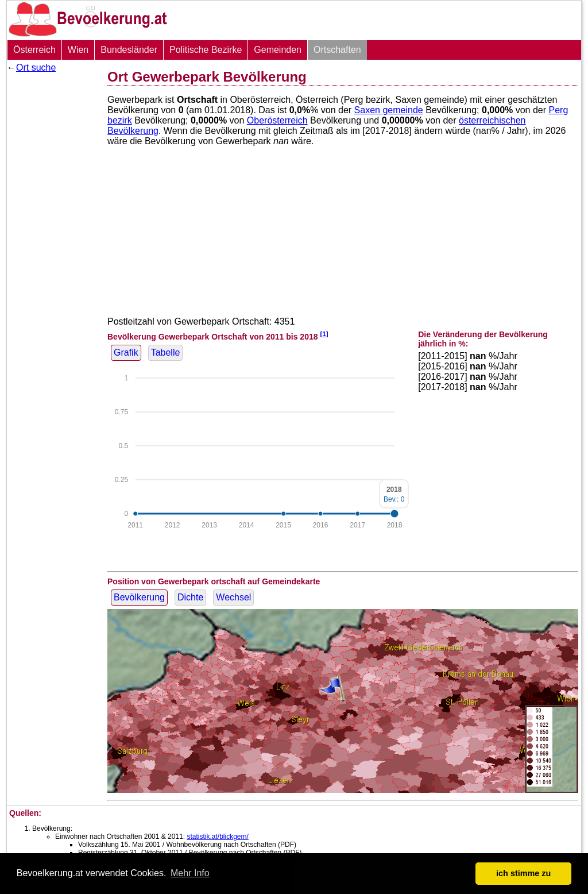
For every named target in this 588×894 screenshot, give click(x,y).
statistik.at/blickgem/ (217, 837)
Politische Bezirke (206, 50)
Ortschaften (337, 50)
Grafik (126, 352)
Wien (78, 50)
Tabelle (166, 352)
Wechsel (233, 597)
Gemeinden (278, 50)
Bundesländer (129, 50)
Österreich (34, 50)
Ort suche (36, 68)
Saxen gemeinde (389, 110)
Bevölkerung (139, 597)
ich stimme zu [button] (523, 873)
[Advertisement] (53, 250)
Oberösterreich (277, 120)
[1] (324, 334)
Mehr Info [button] (190, 873)
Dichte (190, 597)
